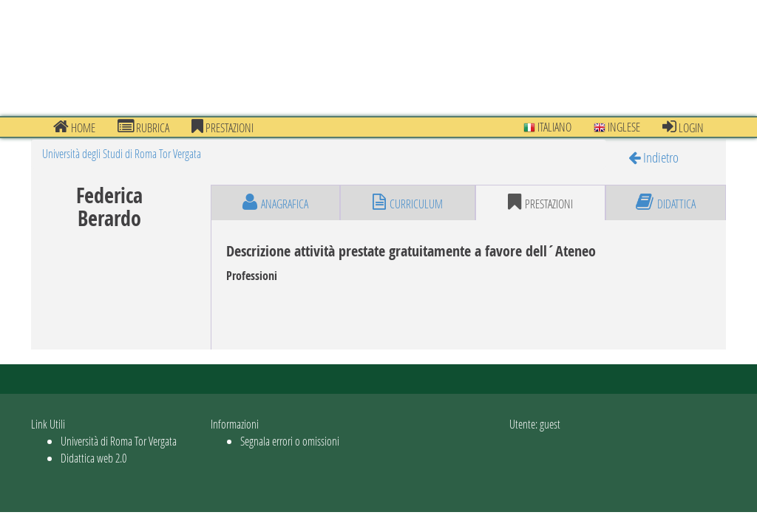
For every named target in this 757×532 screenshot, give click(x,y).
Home (74, 127)
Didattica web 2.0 (94, 458)
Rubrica (143, 127)
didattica (666, 202)
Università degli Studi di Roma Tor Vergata (122, 153)
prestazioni (223, 127)
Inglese (617, 127)
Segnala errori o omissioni (290, 441)
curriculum (408, 202)
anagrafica (275, 202)
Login (683, 127)
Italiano (547, 127)
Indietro (654, 157)
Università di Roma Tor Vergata (119, 441)
